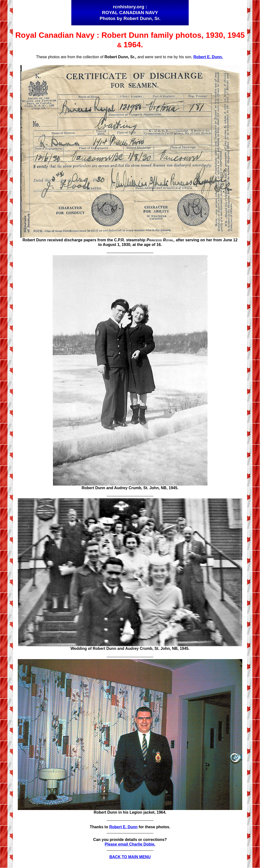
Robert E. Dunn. (208, 57)
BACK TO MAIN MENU (130, 857)
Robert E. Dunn (123, 827)
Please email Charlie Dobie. (130, 844)
